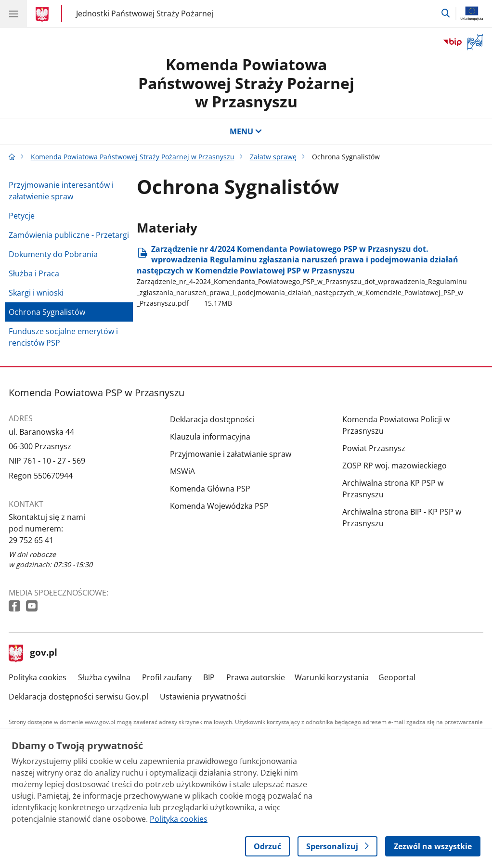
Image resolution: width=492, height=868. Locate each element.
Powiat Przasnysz (374, 448)
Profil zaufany (167, 677)
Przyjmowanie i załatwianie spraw (231, 454)
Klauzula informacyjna (210, 437)
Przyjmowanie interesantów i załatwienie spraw (61, 191)
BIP (209, 677)
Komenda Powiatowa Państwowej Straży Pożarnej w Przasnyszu (246, 83)
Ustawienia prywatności (203, 697)
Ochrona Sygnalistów (47, 312)
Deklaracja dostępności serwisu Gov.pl (78, 697)
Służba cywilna (104, 677)
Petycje (22, 216)
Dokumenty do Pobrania (53, 254)
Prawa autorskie (256, 677)
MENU (246, 131)
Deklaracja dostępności (212, 419)
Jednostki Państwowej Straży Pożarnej (145, 13)
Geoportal (397, 677)
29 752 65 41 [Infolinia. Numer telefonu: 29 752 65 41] (31, 540)
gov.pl (33, 653)
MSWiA (182, 471)
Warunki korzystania (332, 677)
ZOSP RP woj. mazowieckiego (395, 466)
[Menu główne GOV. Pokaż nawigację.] (13, 13)
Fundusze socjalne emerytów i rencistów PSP (63, 337)
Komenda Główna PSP (210, 489)
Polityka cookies (38, 677)
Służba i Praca (34, 273)
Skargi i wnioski (36, 293)
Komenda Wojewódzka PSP (219, 506)
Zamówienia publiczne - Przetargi (69, 235)
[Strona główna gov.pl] (44, 14)
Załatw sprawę (273, 157)
